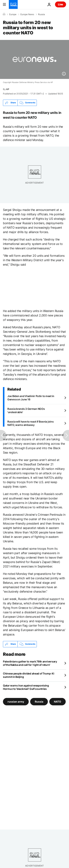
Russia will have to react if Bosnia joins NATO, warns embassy (31, 423)
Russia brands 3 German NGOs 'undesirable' (26, 410)
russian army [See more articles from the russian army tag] (16, 701)
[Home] (4, 14)
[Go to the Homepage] (13, 4)
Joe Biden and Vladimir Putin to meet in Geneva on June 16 (31, 398)
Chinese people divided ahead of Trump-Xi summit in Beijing (29, 675)
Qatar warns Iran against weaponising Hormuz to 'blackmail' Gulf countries (26, 687)
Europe (13, 14)
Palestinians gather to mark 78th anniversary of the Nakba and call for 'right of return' (30, 663)
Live (61, 4)
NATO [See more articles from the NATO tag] (57, 701)
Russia (41, 14)
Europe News (27, 14)
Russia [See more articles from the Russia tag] (39, 701)
